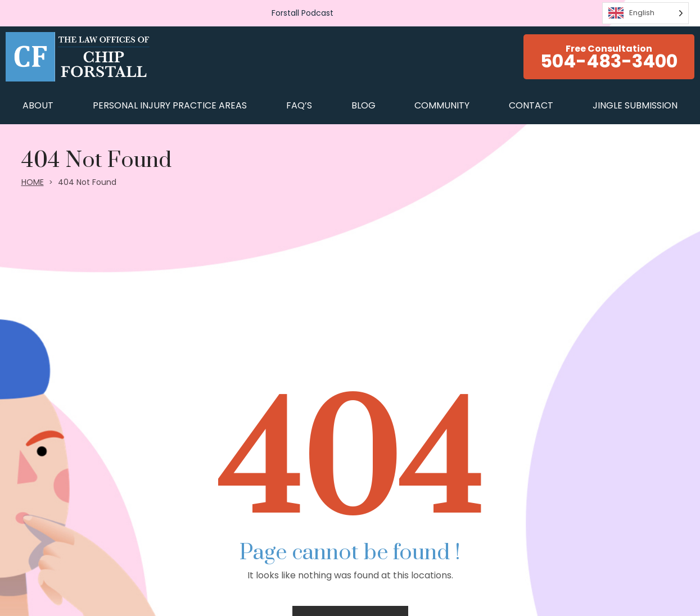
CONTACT (531, 105)
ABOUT (38, 105)
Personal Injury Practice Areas (170, 105)
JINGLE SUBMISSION (635, 105)
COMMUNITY (442, 105)
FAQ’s (299, 105)
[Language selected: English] (645, 13)
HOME (33, 182)
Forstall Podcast (302, 13)
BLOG (363, 105)
